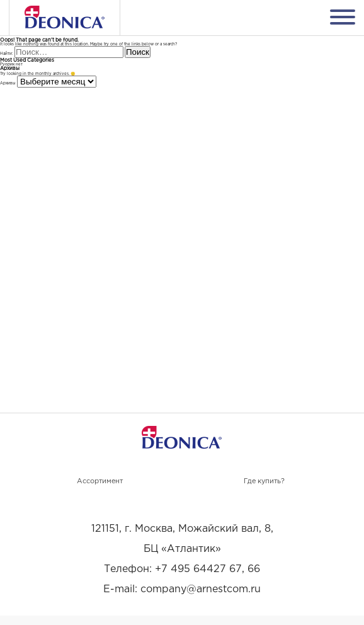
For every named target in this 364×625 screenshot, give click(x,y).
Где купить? (264, 481)
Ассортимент (100, 481)
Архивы (8, 83)
